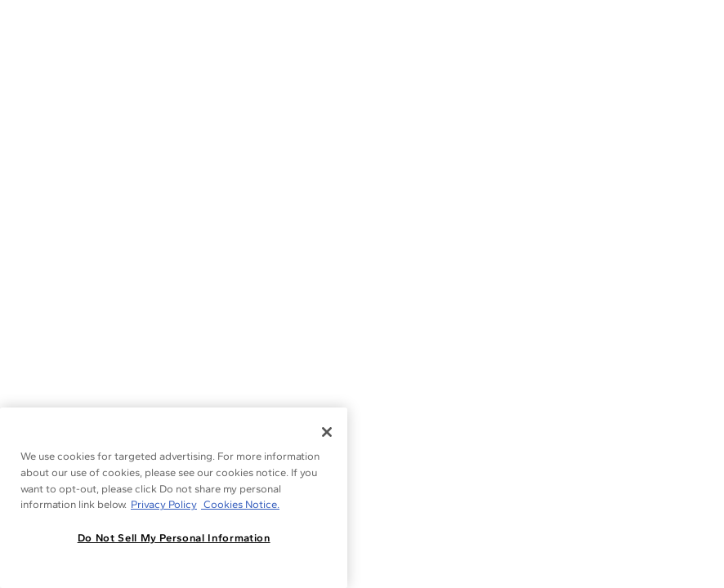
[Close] (327, 432)
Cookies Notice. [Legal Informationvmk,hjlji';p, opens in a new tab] (240, 504)
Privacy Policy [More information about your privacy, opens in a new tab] (164, 504)
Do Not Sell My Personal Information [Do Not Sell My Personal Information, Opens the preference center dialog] (174, 538)
